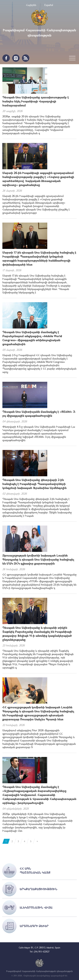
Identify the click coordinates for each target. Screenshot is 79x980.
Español (49, 5)
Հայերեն (31, 5)
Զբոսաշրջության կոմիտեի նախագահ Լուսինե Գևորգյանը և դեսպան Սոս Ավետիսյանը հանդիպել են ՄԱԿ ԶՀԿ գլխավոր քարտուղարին (38, 559)
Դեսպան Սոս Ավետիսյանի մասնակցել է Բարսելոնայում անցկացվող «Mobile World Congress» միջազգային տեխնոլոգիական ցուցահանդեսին (32, 338)
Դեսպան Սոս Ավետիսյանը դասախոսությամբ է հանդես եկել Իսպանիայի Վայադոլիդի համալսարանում (36, 101)
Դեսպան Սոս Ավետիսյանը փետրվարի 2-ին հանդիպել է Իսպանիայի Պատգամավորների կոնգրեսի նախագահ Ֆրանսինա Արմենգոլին (34, 484)
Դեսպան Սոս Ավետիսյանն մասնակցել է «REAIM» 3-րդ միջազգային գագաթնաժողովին (39, 414)
